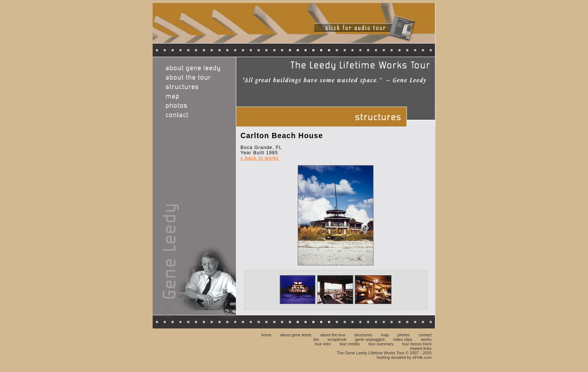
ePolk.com (422, 357)
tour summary (381, 344)
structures (363, 335)
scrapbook (337, 339)
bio (316, 339)
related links (421, 348)
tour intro (323, 344)
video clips (403, 339)
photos (404, 335)
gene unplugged (370, 339)
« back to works (260, 158)
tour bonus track (417, 344)
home (266, 335)
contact (425, 335)
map (385, 335)
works (426, 339)
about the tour (333, 335)
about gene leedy (296, 335)
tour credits (350, 344)
